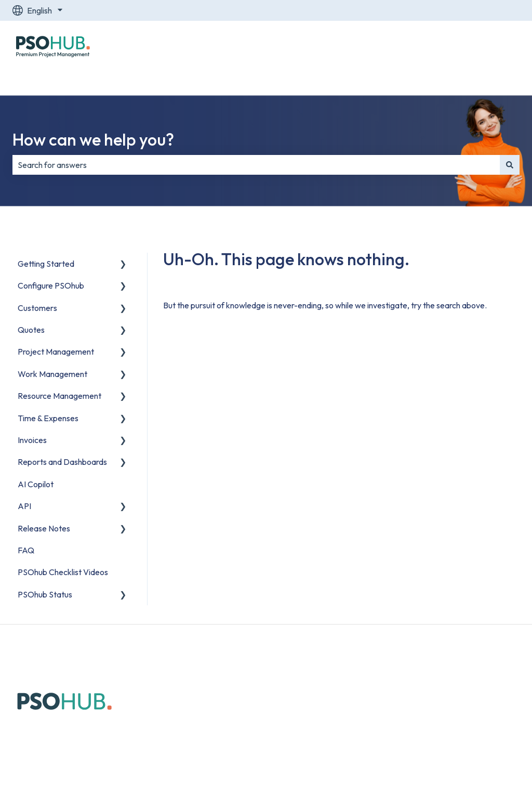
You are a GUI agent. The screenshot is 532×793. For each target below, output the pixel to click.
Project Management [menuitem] (56, 352)
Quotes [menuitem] (31, 330)
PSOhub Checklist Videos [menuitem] (63, 572)
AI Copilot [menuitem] (36, 484)
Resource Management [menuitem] (59, 396)
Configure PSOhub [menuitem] (51, 285)
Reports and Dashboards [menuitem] (62, 462)
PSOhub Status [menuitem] (45, 594)
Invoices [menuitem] (32, 440)
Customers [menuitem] (37, 308)
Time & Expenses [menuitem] (48, 418)
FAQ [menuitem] (26, 550)
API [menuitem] (24, 506)
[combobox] (256, 165)
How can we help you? (93, 139)
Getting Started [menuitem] (46, 264)
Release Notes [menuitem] (44, 528)
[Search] (510, 165)
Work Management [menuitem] (52, 374)
